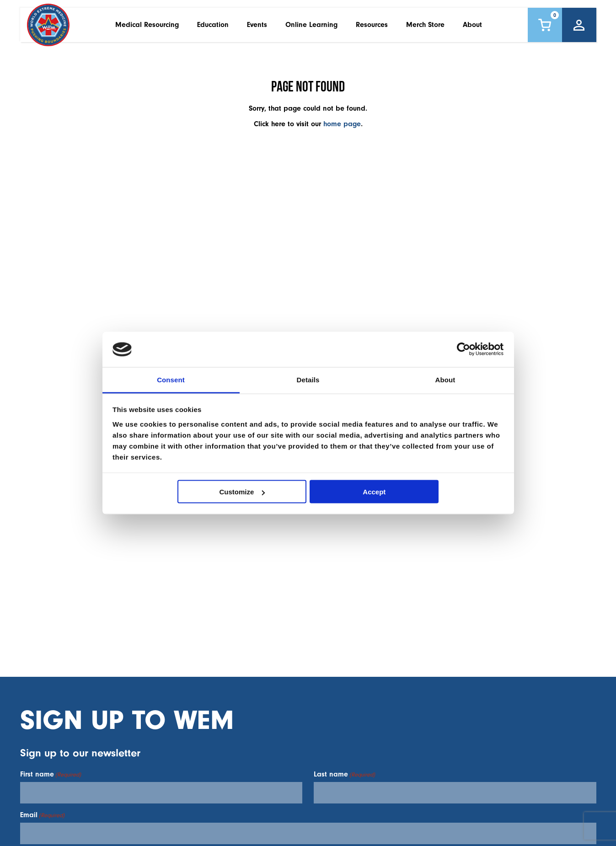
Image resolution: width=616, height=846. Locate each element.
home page (342, 124)
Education (213, 27)
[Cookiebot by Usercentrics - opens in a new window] (463, 349)
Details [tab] (308, 379)
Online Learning (311, 27)
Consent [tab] (171, 379)
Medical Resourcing (147, 27)
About (472, 27)
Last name (344, 774)
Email (42, 815)
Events (257, 27)
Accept (374, 492)
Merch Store (425, 27)
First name (51, 774)
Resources (372, 27)
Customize (242, 492)
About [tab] (445, 379)
